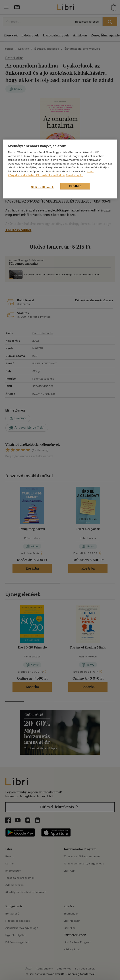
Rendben (75, 186)
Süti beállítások (42, 187)
